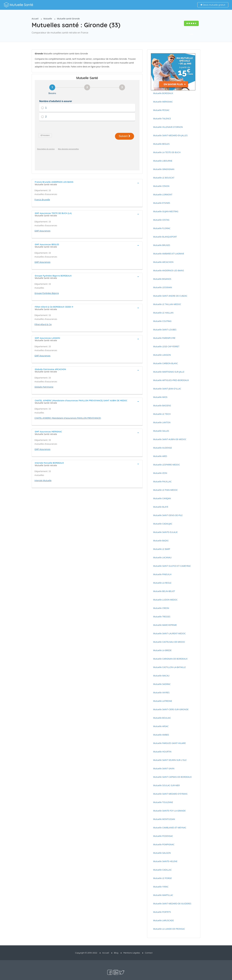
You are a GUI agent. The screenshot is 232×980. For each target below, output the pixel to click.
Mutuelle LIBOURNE (163, 161)
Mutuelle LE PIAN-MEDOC (165, 490)
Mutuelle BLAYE (161, 507)
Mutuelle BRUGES (162, 245)
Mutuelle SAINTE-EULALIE (165, 532)
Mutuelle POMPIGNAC (164, 844)
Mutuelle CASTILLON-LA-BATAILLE (169, 667)
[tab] (87, 173)
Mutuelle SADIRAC (162, 684)
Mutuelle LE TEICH (162, 414)
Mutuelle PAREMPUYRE (164, 338)
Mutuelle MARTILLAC (163, 895)
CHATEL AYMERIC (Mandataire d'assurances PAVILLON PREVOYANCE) (68, 408)
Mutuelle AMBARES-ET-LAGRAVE (169, 254)
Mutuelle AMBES (161, 735)
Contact (149, 953)
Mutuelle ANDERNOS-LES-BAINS (169, 270)
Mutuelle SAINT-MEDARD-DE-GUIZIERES (172, 904)
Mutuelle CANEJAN (162, 498)
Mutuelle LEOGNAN (163, 287)
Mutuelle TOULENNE (163, 802)
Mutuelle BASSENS (162, 406)
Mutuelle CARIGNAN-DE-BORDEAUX (170, 659)
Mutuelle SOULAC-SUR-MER (166, 785)
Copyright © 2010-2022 (86, 953)
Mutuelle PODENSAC (163, 836)
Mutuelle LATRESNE (163, 701)
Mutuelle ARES (160, 456)
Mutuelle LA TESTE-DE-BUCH (167, 152)
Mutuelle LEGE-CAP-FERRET (166, 346)
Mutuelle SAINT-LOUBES (165, 330)
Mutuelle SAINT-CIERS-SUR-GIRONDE (171, 709)
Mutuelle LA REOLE (162, 583)
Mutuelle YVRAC (161, 887)
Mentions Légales (132, 953)
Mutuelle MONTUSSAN (164, 819)
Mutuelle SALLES (161, 431)
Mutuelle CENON (161, 186)
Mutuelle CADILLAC (162, 870)
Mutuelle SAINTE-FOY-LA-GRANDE (169, 811)
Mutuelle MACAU (161, 676)
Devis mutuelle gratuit (213, 5)
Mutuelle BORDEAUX (163, 93)
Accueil (35, 19)
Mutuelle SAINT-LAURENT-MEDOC (169, 633)
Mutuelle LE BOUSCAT (164, 178)
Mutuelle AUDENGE (163, 448)
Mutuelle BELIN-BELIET (164, 591)
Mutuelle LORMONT (163, 195)
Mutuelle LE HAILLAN (163, 313)
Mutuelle (48, 19)
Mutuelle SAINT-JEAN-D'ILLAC (167, 389)
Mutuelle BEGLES (161, 144)
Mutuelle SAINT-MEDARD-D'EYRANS (170, 794)
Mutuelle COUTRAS (162, 321)
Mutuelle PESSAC (161, 110)
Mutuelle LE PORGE (162, 878)
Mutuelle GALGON (162, 853)
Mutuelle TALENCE (162, 119)
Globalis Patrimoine (44, 377)
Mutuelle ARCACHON (163, 262)
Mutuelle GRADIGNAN (164, 169)
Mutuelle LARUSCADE (163, 920)
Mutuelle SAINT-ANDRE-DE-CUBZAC (170, 296)
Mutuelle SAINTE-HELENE (165, 861)
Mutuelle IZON (160, 473)
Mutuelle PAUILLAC (162, 481)
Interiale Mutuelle (43, 471)
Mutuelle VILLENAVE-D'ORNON (168, 127)
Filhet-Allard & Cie (43, 315)
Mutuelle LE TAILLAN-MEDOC (167, 304)
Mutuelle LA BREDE (162, 650)
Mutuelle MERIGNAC (163, 102)
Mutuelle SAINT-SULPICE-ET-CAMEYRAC (172, 566)
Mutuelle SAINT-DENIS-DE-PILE (168, 515)
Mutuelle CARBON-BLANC (165, 363)
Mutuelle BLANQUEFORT (165, 237)
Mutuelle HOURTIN (162, 752)
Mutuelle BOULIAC (162, 718)
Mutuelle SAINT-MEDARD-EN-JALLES (170, 135)
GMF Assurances (42, 221)
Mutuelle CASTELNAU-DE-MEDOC (169, 642)
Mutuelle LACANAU (162, 557)
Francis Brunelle (42, 190)
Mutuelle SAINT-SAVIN (164, 768)
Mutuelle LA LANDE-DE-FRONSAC (169, 929)
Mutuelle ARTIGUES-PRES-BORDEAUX (171, 380)
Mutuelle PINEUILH (162, 574)
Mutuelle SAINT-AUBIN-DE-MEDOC (170, 439)
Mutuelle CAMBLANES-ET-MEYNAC (170, 828)
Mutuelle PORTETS (162, 912)
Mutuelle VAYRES (161, 693)
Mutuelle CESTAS (161, 220)
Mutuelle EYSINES (162, 203)
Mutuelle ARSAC (161, 726)
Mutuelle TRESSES (162, 617)
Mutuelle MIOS (160, 397)
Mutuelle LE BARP (162, 549)
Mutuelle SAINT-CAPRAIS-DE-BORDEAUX (172, 777)
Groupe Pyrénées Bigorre (47, 283)
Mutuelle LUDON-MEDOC (165, 600)
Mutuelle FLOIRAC (162, 228)
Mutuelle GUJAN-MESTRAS (166, 211)
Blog (116, 953)
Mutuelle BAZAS (161, 541)
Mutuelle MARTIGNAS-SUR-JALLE (169, 372)
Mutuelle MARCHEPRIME (165, 625)
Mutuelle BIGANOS (162, 279)
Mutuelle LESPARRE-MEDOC (167, 465)
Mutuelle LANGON (162, 355)
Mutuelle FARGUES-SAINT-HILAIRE (169, 743)
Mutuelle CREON (161, 608)
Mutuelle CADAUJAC (163, 524)
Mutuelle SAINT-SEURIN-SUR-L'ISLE (170, 760)
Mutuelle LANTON (162, 422)
